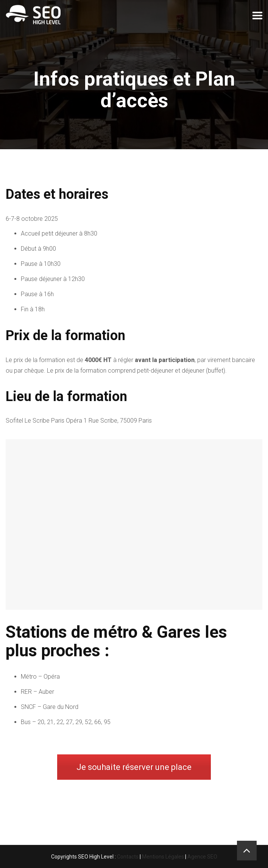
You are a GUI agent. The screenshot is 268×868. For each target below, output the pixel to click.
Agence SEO (202, 857)
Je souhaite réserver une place (134, 767)
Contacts (128, 857)
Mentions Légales (163, 857)
